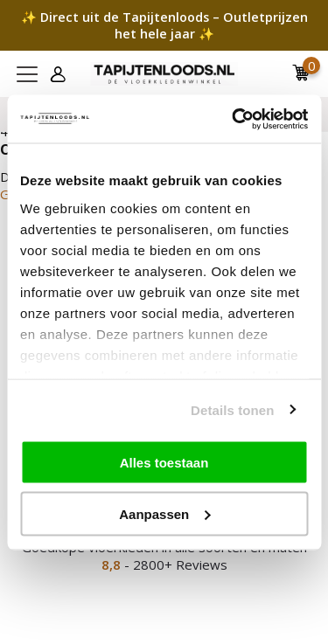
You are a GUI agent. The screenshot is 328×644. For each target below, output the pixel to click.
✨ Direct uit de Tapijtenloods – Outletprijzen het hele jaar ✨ (164, 25)
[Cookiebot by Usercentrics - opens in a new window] (234, 119)
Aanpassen (164, 513)
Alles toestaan (164, 463)
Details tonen (232, 409)
